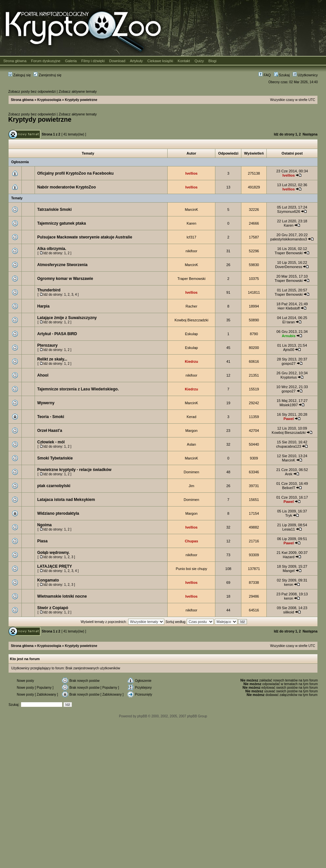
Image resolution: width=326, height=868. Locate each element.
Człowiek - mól (51, 442)
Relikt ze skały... (52, 359)
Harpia (43, 306)
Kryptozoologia (49, 100)
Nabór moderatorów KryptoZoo (67, 187)
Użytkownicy (305, 75)
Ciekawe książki (160, 61)
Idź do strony (284, 134)
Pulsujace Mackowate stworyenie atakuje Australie (85, 237)
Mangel (288, 571)
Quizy (199, 61)
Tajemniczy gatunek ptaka (62, 223)
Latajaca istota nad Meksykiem (66, 500)
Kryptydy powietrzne (81, 100)
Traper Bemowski (289, 253)
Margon (191, 431)
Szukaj (282, 75)
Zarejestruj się (47, 75)
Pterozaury (47, 345)
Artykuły (136, 61)
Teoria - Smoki (51, 417)
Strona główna (15, 61)
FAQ (265, 75)
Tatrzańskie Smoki (54, 210)
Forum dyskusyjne (46, 61)
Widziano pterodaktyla (58, 513)
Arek (289, 474)
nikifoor (191, 251)
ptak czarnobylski (54, 486)
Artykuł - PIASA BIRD (57, 334)
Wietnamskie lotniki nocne (62, 596)
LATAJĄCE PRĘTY (55, 566)
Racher (191, 306)
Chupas (191, 541)
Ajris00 (289, 350)
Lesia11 (289, 529)
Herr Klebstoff (289, 308)
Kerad (191, 417)
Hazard (289, 557)
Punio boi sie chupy (191, 569)
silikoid (289, 612)
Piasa (42, 541)
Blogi (212, 61)
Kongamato (48, 580)
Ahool (43, 375)
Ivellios (191, 173)
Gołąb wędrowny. (53, 553)
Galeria (71, 61)
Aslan (192, 444)
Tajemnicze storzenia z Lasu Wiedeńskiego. (78, 389)
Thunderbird (49, 290)
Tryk (289, 515)
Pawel (289, 419)
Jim (191, 486)
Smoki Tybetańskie (55, 458)
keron (289, 584)
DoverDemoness (289, 267)
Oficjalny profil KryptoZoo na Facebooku (75, 173)
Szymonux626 (289, 211)
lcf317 (191, 237)
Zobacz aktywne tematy (78, 91)
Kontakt (184, 61)
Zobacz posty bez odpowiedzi (32, 91)
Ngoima (44, 525)
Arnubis (289, 336)
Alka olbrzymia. (52, 249)
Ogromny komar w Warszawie (65, 279)
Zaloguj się (19, 75)
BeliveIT (289, 488)
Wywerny (46, 403)
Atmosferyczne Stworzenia (62, 265)
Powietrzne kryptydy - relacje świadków (74, 470)
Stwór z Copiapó (53, 608)
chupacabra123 (289, 446)
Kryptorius (289, 377)
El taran (289, 322)
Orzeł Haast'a (50, 431)
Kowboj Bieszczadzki (191, 320)
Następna (310, 134)
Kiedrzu (191, 361)
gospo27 (288, 363)
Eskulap (191, 334)
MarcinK (191, 210)
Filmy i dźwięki (93, 61)
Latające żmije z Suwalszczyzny (67, 318)
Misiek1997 (289, 405)
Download (117, 61)
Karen (191, 223)
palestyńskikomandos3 (289, 239)
